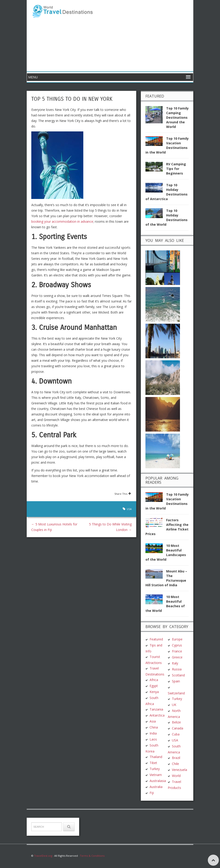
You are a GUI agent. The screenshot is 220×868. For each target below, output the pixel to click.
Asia (153, 721)
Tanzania (156, 709)
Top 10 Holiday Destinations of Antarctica (166, 192)
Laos (153, 739)
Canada (178, 728)
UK (174, 705)
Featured (156, 639)
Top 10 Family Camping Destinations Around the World (177, 117)
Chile (175, 764)
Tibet (153, 763)
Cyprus (177, 645)
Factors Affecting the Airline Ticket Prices (167, 527)
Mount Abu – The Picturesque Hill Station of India (166, 578)
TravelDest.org (43, 856)
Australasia (158, 781)
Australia (156, 787)
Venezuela (179, 770)
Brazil (176, 758)
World (176, 776)
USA (129, 509)
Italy (175, 663)
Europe (177, 639)
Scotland (178, 675)
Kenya (154, 692)
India (153, 733)
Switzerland (176, 693)
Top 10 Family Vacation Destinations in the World (167, 145)
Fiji (152, 793)
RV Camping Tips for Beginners (176, 169)
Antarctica (157, 715)
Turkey (155, 769)
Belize (176, 722)
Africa (154, 680)
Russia (177, 669)
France (177, 651)
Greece (177, 657)
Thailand (156, 757)
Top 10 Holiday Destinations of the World (166, 218)
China (154, 727)
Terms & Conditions (92, 856)
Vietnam (156, 775)
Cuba (176, 734)
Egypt (154, 686)
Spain (176, 681)
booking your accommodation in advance (62, 221)
